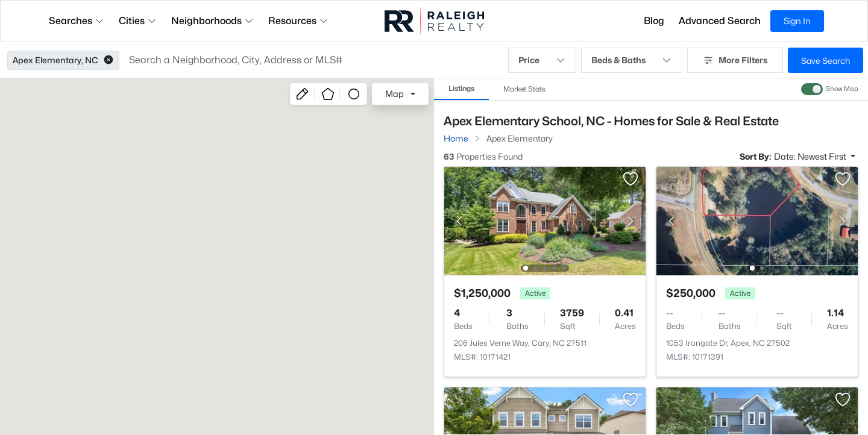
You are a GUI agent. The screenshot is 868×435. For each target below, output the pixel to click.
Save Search (826, 61)
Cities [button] (138, 21)
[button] (108, 60)
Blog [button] (654, 21)
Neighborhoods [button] (212, 21)
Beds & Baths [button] (632, 60)
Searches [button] (77, 21)
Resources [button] (298, 21)
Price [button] (542, 60)
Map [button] (395, 94)
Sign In (797, 21)
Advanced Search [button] (720, 21)
